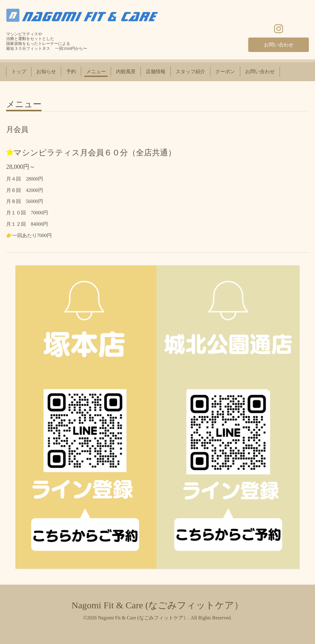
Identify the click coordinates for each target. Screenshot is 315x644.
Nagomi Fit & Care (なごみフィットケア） (158, 605)
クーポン (225, 72)
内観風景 (126, 72)
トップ (19, 72)
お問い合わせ (279, 45)
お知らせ (46, 72)
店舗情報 (156, 72)
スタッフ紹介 (190, 72)
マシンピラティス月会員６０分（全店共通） (95, 153)
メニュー (96, 72)
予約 (71, 72)
